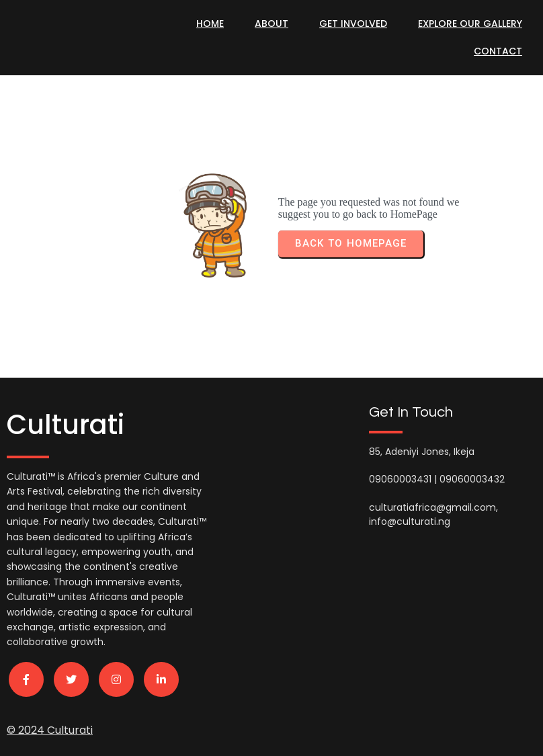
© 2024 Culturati (50, 727)
